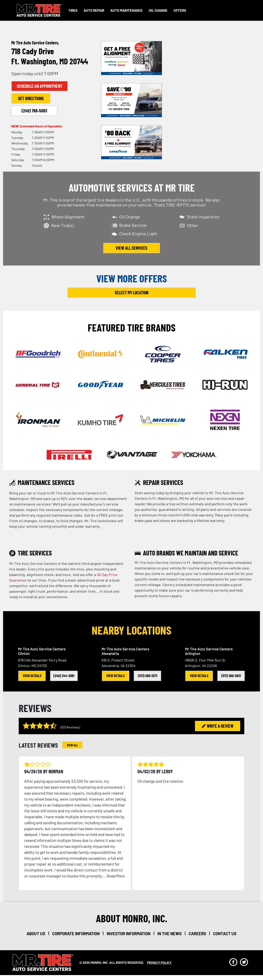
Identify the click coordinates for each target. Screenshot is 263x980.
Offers (180, 10)
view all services (131, 248)
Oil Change (158, 10)
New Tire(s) (62, 225)
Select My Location (131, 292)
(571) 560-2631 (231, 676)
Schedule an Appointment (40, 86)
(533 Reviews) (70, 727)
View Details (32, 676)
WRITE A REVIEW (218, 726)
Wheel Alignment (68, 217)
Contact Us (225, 934)
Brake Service (133, 225)
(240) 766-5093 (34, 111)
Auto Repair (94, 10)
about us (36, 934)
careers (197, 934)
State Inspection (203, 217)
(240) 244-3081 (64, 676)
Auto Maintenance (126, 10)
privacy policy (159, 962)
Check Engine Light (138, 233)
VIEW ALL (72, 745)
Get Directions (31, 98)
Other (193, 225)
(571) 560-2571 (148, 676)
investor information (129, 934)
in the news (170, 934)
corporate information (76, 934)
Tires (73, 10)
